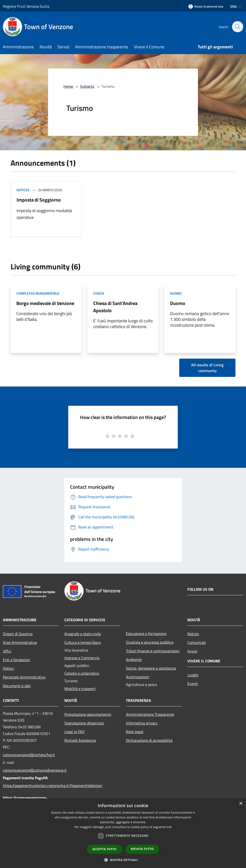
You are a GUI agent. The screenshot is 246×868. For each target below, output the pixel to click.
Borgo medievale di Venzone (45, 303)
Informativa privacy (142, 723)
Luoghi (193, 675)
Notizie (193, 634)
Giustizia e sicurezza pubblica (150, 642)
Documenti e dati (17, 686)
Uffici (7, 651)
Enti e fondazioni (17, 660)
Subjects (87, 86)
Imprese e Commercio (82, 658)
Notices (23, 190)
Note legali (135, 732)
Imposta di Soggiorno (39, 200)
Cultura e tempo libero (83, 642)
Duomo (176, 293)
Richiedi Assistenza (80, 740)
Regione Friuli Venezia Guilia (26, 6)
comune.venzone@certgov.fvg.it (29, 755)
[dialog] (123, 833)
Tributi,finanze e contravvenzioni (153, 651)
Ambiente (134, 659)
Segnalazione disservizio (84, 723)
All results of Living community (207, 368)
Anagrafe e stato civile (83, 634)
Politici (8, 668)
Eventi (193, 684)
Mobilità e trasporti (80, 689)
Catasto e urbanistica (82, 673)
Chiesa (99, 293)
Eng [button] (236, 6)
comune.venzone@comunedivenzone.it (31, 770)
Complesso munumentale (38, 293)
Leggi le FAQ (74, 732)
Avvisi (192, 651)
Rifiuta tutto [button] (142, 849)
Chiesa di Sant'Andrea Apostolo (115, 307)
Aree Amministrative (20, 642)
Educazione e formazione (146, 634)
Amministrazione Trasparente (150, 714)
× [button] (241, 804)
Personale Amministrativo (24, 677)
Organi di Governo (18, 634)
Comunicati (197, 642)
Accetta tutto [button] (105, 849)
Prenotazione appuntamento (88, 714)
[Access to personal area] (206, 6)
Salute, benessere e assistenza (151, 668)
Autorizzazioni (138, 677)
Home (68, 86)
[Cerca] (237, 27)
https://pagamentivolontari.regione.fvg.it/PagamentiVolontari (31, 786)
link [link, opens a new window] (169, 827)
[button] (123, 860)
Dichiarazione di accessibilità (149, 740)
